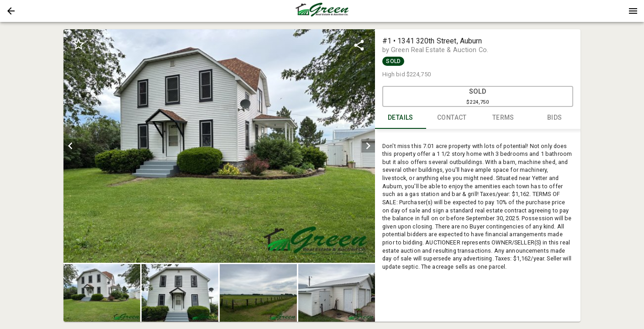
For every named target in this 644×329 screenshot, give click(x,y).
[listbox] (219, 146)
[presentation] (322, 11)
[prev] (70, 146)
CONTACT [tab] (452, 118)
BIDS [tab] (555, 118)
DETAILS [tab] (401, 118)
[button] (11, 11)
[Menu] (633, 11)
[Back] (11, 11)
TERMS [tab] (504, 118)
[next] (368, 146)
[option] (219, 146)
